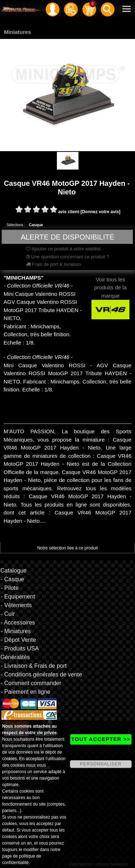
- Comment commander (31, 683)
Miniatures (17, 32)
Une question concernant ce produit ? (67, 257)
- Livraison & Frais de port (34, 666)
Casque (36, 225)
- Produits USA (20, 648)
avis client (69, 212)
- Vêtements (16, 605)
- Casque (12, 579)
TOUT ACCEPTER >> (101, 739)
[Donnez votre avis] (101, 212)
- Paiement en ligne (26, 692)
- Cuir (8, 614)
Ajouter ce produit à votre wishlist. (64, 249)
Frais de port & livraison (53, 264)
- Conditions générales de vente (41, 674)
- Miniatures (16, 631)
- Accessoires (18, 622)
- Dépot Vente (18, 640)
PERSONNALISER (101, 764)
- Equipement (18, 597)
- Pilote (10, 588)
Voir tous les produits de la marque (111, 294)
